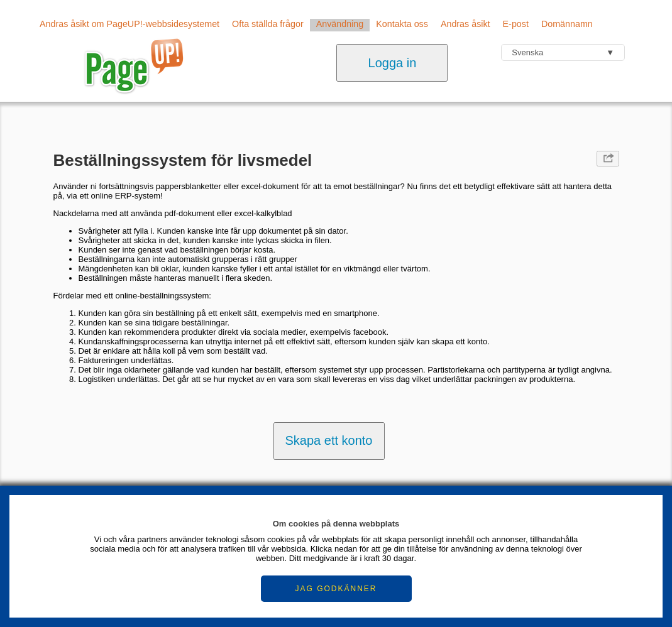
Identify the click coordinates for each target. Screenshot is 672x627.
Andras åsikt (465, 24)
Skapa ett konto (329, 440)
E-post (516, 24)
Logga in (393, 63)
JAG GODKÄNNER (336, 589)
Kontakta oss (402, 24)
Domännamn (567, 24)
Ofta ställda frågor (268, 24)
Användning (340, 24)
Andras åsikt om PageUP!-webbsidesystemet (129, 24)
